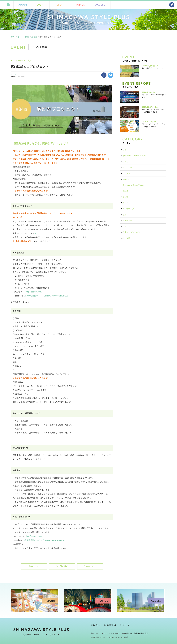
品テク (125, 203)
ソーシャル (127, 226)
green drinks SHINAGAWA (134, 156)
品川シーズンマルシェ (132, 232)
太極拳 (125, 191)
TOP (13, 37)
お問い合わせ (96, 625)
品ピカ (34, 37)
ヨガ (124, 150)
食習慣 (125, 197)
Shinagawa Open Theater (134, 185)
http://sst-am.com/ (34, 292)
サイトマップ (124, 625)
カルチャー (127, 220)
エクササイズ (128, 209)
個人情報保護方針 (110, 625)
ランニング (127, 167)
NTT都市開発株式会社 (139, 633)
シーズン (126, 173)
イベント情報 (23, 37)
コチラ (37, 233)
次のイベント (90, 566)
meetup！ (127, 179)
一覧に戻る (62, 566)
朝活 (124, 215)
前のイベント (34, 566)
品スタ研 (126, 238)
